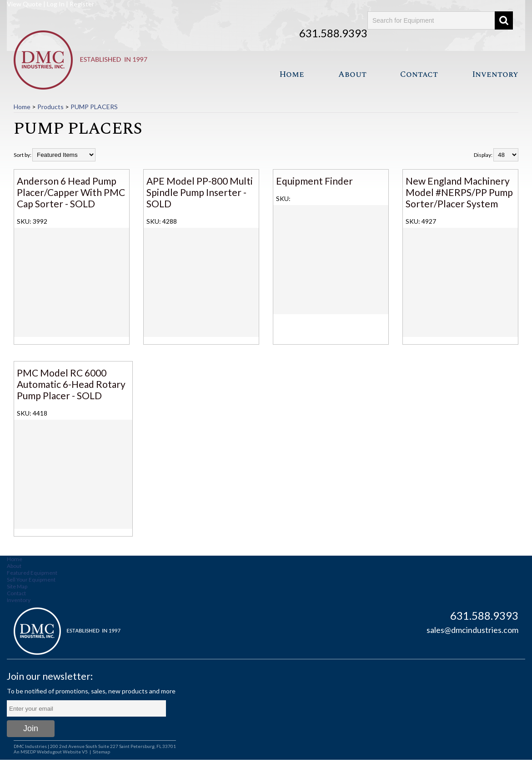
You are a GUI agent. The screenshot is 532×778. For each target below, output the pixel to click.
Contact (419, 74)
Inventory (495, 74)
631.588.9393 (333, 33)
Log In (56, 4)
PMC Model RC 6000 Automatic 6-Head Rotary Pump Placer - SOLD (71, 384)
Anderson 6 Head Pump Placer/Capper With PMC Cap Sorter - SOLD (71, 192)
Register (82, 4)
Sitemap (101, 752)
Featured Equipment (32, 573)
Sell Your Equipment (31, 580)
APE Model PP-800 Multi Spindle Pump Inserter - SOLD (200, 192)
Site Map (17, 586)
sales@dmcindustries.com (472, 630)
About (352, 74)
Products (50, 107)
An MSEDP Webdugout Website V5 (51, 752)
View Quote (24, 4)
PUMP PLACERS (94, 107)
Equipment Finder (314, 181)
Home (292, 74)
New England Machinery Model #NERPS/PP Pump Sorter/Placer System (459, 192)
